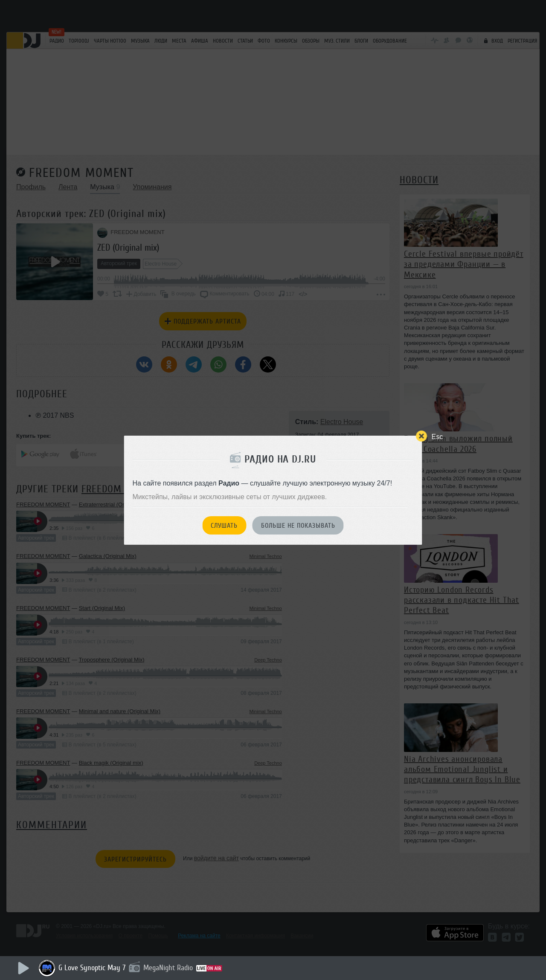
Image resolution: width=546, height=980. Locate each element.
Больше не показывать (298, 526)
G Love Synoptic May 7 (92, 968)
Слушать (224, 526)
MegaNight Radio (168, 968)
